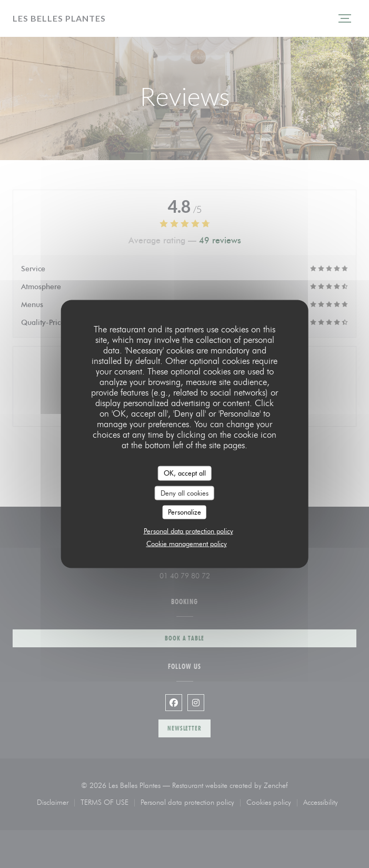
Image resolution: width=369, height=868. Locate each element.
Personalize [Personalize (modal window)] (184, 512)
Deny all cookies (184, 492)
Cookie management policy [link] (187, 543)
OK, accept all (185, 473)
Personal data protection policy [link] (188, 530)
